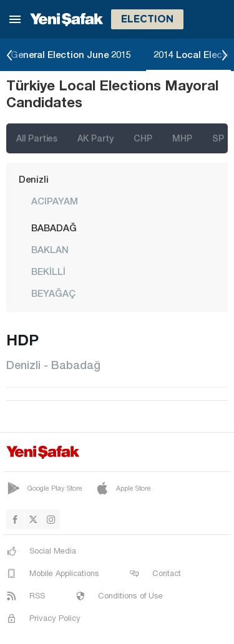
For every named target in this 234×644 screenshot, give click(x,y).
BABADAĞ (54, 228)
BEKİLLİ (48, 271)
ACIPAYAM (55, 201)
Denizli (34, 179)
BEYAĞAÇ (53, 293)
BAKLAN (50, 249)
